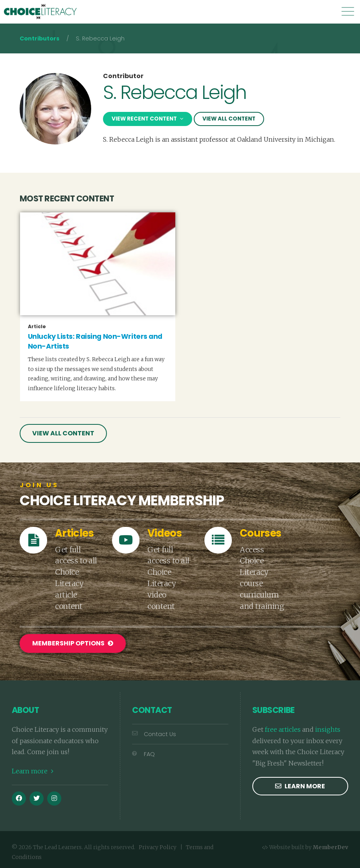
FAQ (143, 754)
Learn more (33, 771)
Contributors (39, 38)
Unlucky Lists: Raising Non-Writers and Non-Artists (95, 341)
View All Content (229, 119)
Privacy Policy (158, 847)
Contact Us (154, 734)
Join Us (39, 485)
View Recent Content (148, 119)
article (37, 327)
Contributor (123, 76)
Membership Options (73, 643)
